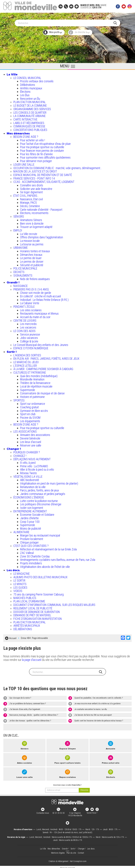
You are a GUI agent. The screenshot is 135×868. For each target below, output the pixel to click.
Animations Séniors (31, 219)
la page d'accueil (32, 658)
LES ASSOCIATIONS (25, 430)
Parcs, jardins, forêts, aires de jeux (40, 489)
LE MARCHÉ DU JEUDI (26, 361)
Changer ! (14, 448)
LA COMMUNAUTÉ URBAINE (29, 115)
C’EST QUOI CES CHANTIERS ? (31, 545)
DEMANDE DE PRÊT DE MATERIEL (32, 614)
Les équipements (30, 420)
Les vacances (28, 326)
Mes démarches (18, 132)
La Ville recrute (29, 233)
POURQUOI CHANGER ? (27, 451)
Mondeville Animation (32, 378)
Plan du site (71, 851)
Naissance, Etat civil (31, 198)
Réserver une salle (31, 444)
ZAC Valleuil (27, 552)
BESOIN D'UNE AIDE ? (26, 136)
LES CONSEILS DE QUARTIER (30, 111)
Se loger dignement (31, 191)
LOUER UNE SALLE (24, 163)
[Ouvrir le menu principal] (67, 65)
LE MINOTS (20, 583)
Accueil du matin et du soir (35, 316)
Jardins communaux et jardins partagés (43, 493)
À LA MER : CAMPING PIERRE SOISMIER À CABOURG (43, 368)
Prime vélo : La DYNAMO (34, 465)
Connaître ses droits (32, 184)
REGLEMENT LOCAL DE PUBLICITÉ (33, 607)
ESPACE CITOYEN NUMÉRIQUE (31, 347)
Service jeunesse (30, 333)
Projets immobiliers (31, 562)
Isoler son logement (32, 507)
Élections (25, 90)
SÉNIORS (19, 215)
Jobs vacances (29, 337)
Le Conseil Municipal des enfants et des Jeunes (41, 344)
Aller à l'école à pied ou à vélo (37, 468)
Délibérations (28, 84)
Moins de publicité (31, 527)
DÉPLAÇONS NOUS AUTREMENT (32, 458)
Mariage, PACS (28, 201)
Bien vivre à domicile (32, 222)
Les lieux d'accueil (31, 441)
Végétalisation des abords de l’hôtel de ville (45, 566)
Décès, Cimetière (30, 205)
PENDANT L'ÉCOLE (24, 305)
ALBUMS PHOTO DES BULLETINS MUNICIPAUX (40, 576)
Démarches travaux (31, 253)
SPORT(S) (19, 399)
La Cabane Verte (30, 302)
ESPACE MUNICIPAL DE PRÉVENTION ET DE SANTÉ (43, 174)
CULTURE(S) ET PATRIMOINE (30, 371)
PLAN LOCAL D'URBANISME (29, 600)
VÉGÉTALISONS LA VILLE (28, 475)
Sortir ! (12, 351)
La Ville (12, 73)
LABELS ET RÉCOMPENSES (29, 122)
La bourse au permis (32, 243)
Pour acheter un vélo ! (32, 139)
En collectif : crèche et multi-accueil (40, 295)
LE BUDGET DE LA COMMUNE (30, 104)
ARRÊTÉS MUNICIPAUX (27, 624)
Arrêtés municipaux (31, 87)
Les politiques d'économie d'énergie (41, 503)
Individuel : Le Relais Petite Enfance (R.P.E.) (44, 299)
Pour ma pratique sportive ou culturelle (42, 146)
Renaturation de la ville (33, 486)
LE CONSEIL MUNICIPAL (27, 77)
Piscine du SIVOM (30, 416)
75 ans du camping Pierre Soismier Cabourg (39, 593)
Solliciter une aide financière (36, 188)
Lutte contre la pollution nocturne (39, 500)
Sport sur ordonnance (33, 402)
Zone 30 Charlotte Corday (35, 555)
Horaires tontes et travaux (35, 250)
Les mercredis (28, 323)
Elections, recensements (34, 212)
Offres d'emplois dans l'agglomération (42, 236)
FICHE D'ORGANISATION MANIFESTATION (38, 618)
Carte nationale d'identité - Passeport (41, 208)
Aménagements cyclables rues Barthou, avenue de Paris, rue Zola (58, 559)
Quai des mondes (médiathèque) (39, 375)
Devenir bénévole (30, 437)
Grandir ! (13, 281)
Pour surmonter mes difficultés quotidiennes (45, 156)
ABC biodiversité (30, 479)
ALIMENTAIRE (21, 531)
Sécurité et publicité (32, 264)
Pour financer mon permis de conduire (42, 149)
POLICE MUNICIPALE (25, 267)
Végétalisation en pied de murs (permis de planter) (49, 482)
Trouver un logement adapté (36, 226)
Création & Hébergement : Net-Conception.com (67, 859)
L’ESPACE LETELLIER (25, 364)
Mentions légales (58, 851)
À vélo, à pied (28, 461)
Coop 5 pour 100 (30, 520)
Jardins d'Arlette (29, 517)
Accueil (13, 637)
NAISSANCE (21, 285)
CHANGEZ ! (20, 455)
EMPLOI (18, 229)
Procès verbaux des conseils (37, 80)
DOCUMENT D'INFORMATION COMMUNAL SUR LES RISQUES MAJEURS (54, 604)
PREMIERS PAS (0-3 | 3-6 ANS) (31, 288)
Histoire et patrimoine (32, 396)
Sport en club (28, 413)
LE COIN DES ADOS (24, 330)
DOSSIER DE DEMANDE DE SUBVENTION (37, 611)
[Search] (66, 22)
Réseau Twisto (28, 472)
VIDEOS (18, 590)
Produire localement (32, 538)
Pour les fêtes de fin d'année (36, 153)
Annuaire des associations (35, 434)
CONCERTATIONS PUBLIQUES (30, 129)
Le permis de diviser (32, 260)
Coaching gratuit (29, 406)
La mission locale (30, 240)
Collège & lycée (29, 340)
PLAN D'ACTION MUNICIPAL (30, 101)
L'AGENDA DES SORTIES (27, 354)
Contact (81, 851)
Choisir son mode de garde (36, 292)
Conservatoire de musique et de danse (42, 392)
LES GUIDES (20, 586)
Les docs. (13, 569)
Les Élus (25, 94)
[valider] (84, 788)
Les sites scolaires (31, 309)
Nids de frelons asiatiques (35, 278)
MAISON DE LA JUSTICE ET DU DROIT (35, 170)
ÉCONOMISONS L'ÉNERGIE (29, 496)
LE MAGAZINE (22, 572)
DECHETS (19, 271)
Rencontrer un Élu (30, 97)
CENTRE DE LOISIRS (25, 319)
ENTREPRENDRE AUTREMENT (30, 510)
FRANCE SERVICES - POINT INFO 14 (34, 177)
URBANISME (21, 246)
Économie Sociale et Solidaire (37, 513)
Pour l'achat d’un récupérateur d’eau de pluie (45, 143)
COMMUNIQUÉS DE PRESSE (29, 125)
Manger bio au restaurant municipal (40, 534)
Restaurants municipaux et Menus (39, 312)
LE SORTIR (19, 579)
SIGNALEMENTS (23, 274)
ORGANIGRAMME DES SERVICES (32, 108)
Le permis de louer (31, 257)
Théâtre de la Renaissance (35, 382)
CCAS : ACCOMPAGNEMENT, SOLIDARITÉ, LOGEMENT (44, 181)
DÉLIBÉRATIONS (23, 628)
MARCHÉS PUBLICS (25, 597)
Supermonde (28, 389)
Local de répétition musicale (36, 385)
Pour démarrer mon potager (36, 160)
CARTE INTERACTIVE (25, 118)
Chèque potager (29, 541)
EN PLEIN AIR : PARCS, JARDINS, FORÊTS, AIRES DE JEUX (46, 357)
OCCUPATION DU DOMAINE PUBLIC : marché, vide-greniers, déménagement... (58, 167)
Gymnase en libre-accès (34, 410)
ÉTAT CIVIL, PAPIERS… (26, 194)
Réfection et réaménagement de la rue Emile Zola (48, 548)
